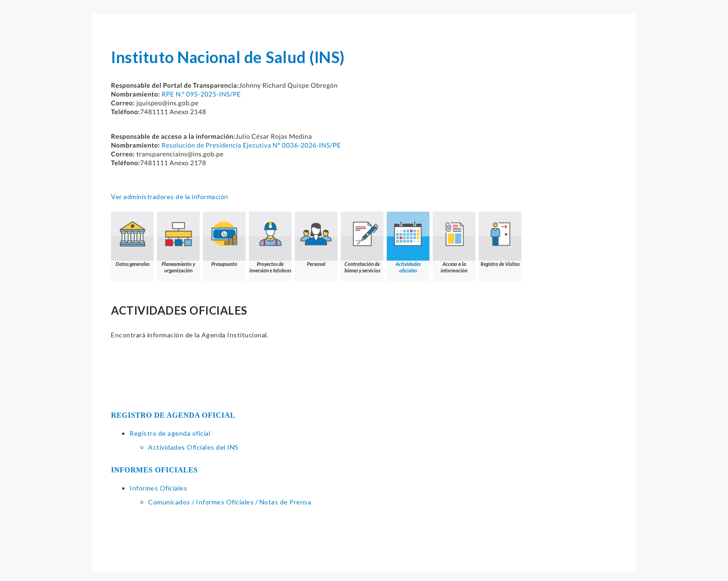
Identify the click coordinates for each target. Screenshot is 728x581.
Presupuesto (224, 239)
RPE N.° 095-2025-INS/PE (201, 94)
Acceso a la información (454, 242)
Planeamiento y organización (178, 242)
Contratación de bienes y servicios (362, 242)
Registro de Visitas (500, 239)
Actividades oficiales (408, 242)
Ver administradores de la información (170, 197)
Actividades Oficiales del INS (193, 447)
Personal (316, 239)
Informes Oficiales (158, 488)
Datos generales (132, 239)
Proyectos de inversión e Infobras (270, 242)
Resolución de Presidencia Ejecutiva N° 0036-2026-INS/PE (251, 145)
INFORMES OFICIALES (154, 470)
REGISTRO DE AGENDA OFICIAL (173, 415)
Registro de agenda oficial (170, 433)
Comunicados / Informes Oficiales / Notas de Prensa (230, 502)
